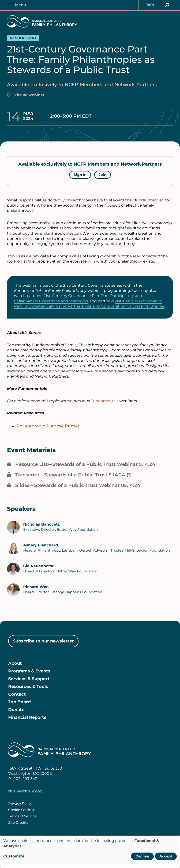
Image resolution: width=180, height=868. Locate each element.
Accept (166, 856)
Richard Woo (36, 587)
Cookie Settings (22, 810)
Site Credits (18, 822)
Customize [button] (14, 856)
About (15, 663)
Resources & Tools (28, 686)
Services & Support (29, 679)
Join (103, 175)
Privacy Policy (20, 803)
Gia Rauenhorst (38, 566)
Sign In (80, 175)
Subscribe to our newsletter (43, 641)
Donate (16, 710)
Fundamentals (105, 401)
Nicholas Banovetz (41, 524)
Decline (142, 856)
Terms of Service (22, 816)
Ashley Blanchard (41, 545)
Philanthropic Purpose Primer (48, 426)
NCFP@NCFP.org (25, 791)
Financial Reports (27, 717)
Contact (17, 694)
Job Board (19, 702)
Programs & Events (29, 671)
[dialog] (90, 852)
